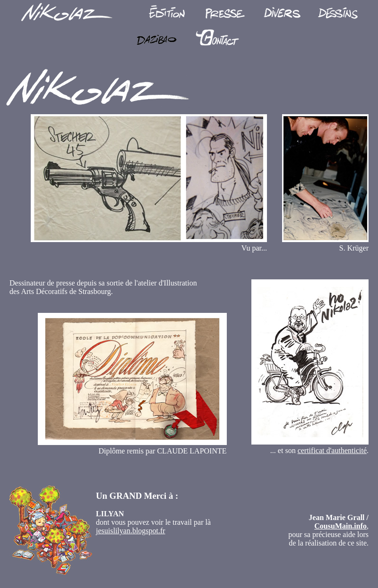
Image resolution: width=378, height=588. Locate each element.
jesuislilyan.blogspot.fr (131, 531)
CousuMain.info (340, 526)
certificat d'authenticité (332, 450)
